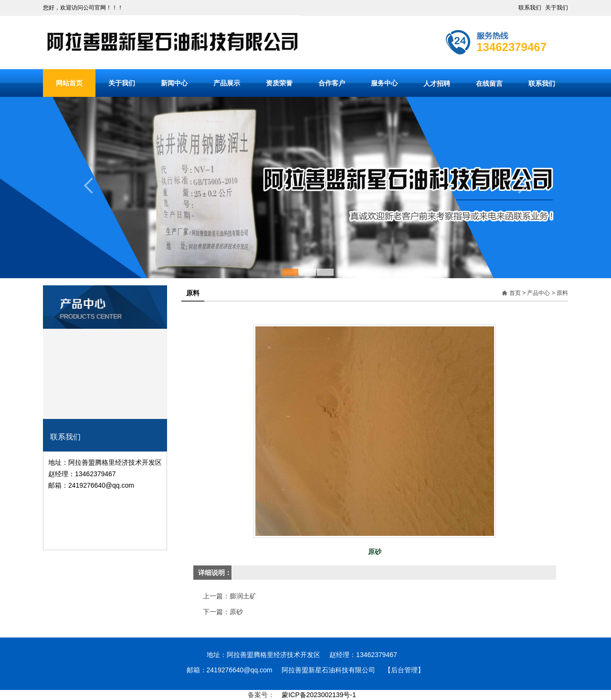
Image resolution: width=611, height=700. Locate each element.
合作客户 (332, 83)
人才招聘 (437, 84)
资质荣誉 (279, 83)
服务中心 (384, 83)
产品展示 (227, 83)
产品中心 (538, 293)
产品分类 (105, 292)
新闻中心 (174, 83)
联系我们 (530, 8)
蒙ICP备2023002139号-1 (319, 695)
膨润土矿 (243, 596)
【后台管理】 (404, 670)
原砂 (236, 612)
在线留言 (489, 84)
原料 (562, 293)
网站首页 (69, 83)
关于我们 (557, 8)
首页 (515, 293)
